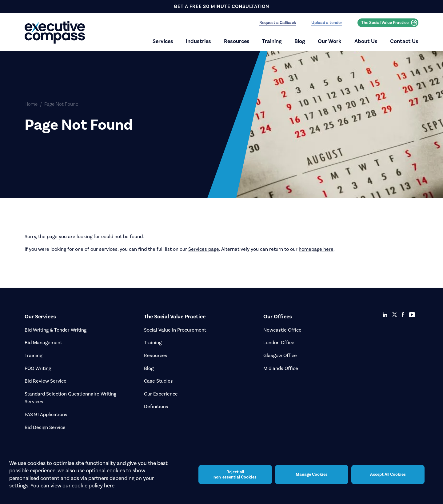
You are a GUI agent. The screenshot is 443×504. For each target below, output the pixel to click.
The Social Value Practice (389, 23)
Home (31, 104)
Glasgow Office (280, 355)
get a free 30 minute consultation (221, 6)
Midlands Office (281, 368)
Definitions (156, 406)
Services (163, 41)
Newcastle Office (282, 330)
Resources (237, 41)
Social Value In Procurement (175, 330)
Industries (198, 41)
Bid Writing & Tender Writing (56, 330)
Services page (204, 249)
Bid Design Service (45, 427)
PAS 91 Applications (46, 414)
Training (272, 41)
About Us (366, 41)
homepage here (316, 249)
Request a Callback (278, 23)
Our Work (330, 41)
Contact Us (404, 41)
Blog (300, 41)
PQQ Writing (38, 368)
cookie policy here (93, 490)
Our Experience (161, 394)
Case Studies (158, 381)
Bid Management (43, 343)
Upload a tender (327, 23)
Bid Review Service (46, 381)
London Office (279, 343)
